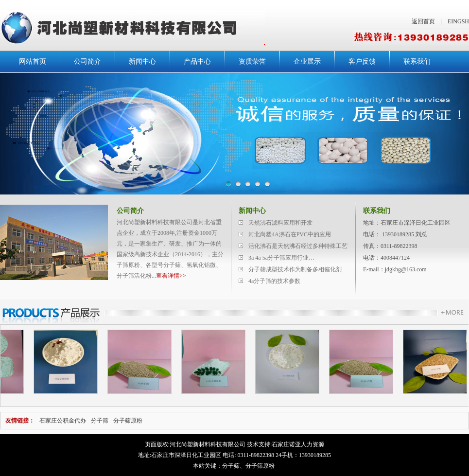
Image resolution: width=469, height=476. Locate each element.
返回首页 (423, 21)
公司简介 (87, 62)
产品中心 (197, 62)
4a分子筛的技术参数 (274, 281)
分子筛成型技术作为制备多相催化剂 (295, 269)
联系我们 (417, 62)
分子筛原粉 (128, 421)
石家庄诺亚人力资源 (298, 444)
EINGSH (458, 21)
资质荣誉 (252, 62)
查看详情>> (171, 276)
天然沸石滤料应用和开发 (280, 223)
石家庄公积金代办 (63, 421)
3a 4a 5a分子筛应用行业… (281, 258)
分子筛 (100, 421)
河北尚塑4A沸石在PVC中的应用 (290, 234)
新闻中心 (142, 62)
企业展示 (307, 62)
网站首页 (33, 62)
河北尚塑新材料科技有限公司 (208, 444)
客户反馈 (362, 62)
